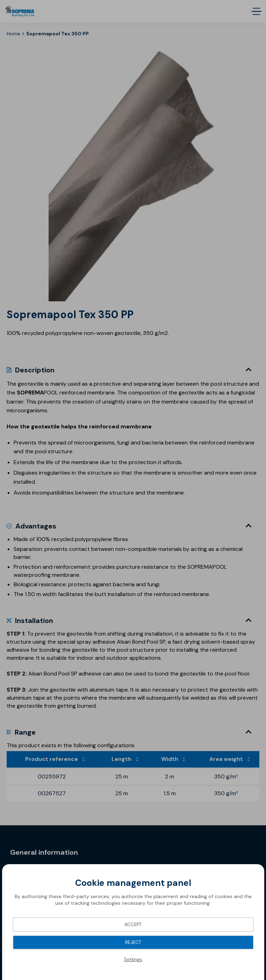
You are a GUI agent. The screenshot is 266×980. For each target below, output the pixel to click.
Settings (133, 960)
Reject (133, 942)
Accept (133, 925)
